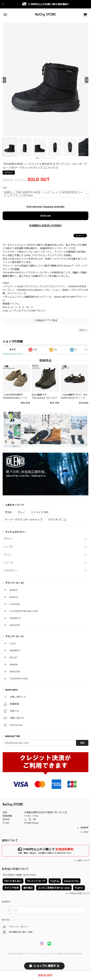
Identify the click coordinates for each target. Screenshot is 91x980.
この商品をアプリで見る (45, 320)
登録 (82, 743)
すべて (13, 350)
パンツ (7, 555)
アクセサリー (11, 571)
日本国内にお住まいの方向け (46, 226)
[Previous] (4, 80)
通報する (83, 330)
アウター (8, 539)
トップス (8, 547)
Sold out (45, 216)
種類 (5, 188)
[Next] (87, 80)
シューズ (8, 563)
